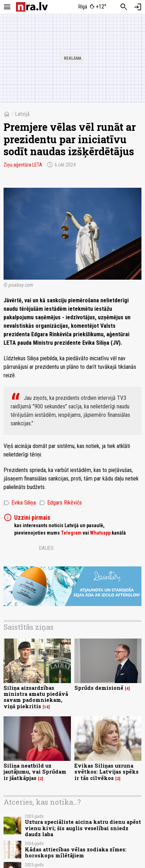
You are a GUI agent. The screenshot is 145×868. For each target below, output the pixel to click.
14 (46, 707)
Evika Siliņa (20, 503)
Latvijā (22, 114)
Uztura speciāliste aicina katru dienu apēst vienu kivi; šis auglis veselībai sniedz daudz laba (83, 828)
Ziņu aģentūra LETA (23, 165)
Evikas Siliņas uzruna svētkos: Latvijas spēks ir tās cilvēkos (107, 772)
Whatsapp (100, 533)
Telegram (71, 533)
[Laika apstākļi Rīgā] (92, 7)
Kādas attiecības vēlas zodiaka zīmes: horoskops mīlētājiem (76, 852)
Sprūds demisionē (99, 688)
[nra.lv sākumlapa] (32, 7)
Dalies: (47, 548)
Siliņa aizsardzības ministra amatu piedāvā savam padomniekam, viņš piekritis (36, 697)
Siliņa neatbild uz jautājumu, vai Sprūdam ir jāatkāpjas (35, 772)
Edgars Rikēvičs (61, 503)
